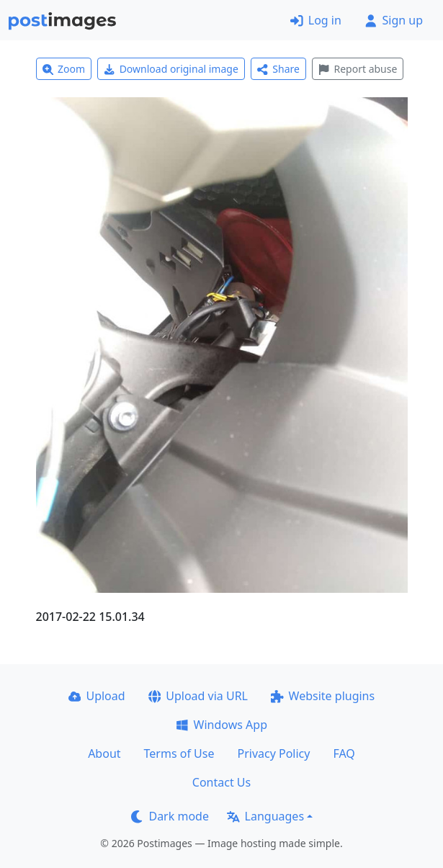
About (104, 753)
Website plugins (323, 696)
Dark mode (170, 816)
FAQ (344, 753)
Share (278, 69)
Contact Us (221, 782)
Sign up (394, 20)
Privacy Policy (273, 753)
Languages (265, 816)
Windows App (221, 725)
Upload (97, 696)
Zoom (64, 69)
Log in (316, 20)
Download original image (171, 69)
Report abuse (358, 69)
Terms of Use (179, 753)
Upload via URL (198, 696)
